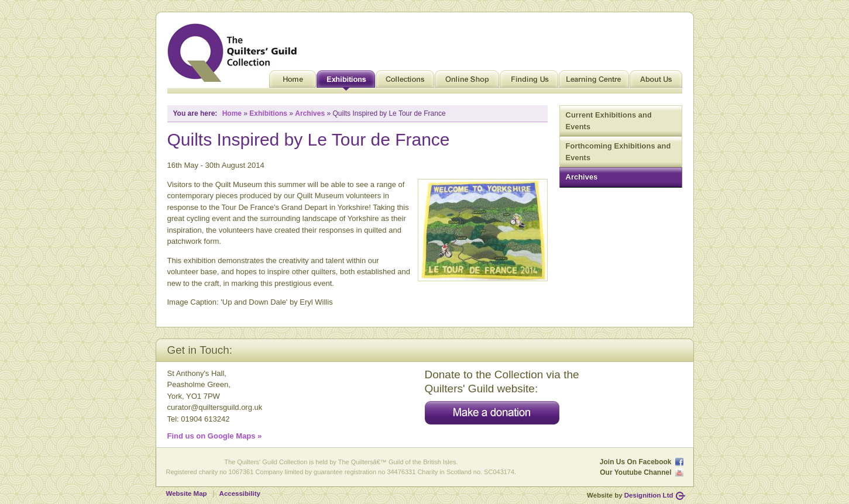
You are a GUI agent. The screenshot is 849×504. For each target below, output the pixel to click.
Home (293, 82)
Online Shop (467, 82)
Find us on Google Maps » (215, 436)
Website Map (187, 493)
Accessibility (240, 493)
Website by (630, 495)
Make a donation (492, 413)
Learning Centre (594, 82)
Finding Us (529, 82)
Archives (582, 177)
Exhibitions (346, 82)
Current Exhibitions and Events (609, 121)
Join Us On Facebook (636, 462)
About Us (656, 82)
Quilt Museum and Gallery (235, 53)
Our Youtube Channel (635, 472)
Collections (405, 82)
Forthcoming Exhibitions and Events (618, 152)
